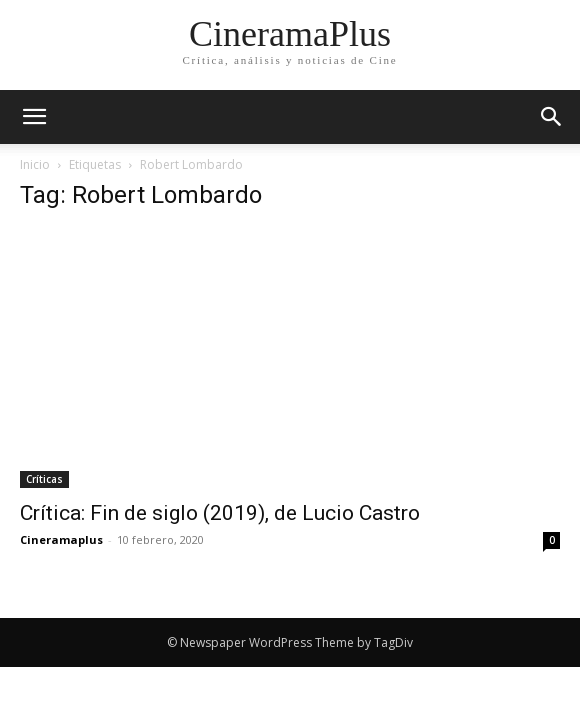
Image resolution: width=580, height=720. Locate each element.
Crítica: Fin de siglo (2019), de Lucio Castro (220, 513)
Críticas (44, 479)
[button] (552, 117)
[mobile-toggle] (34, 117)
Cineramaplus (61, 539)
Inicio (35, 164)
